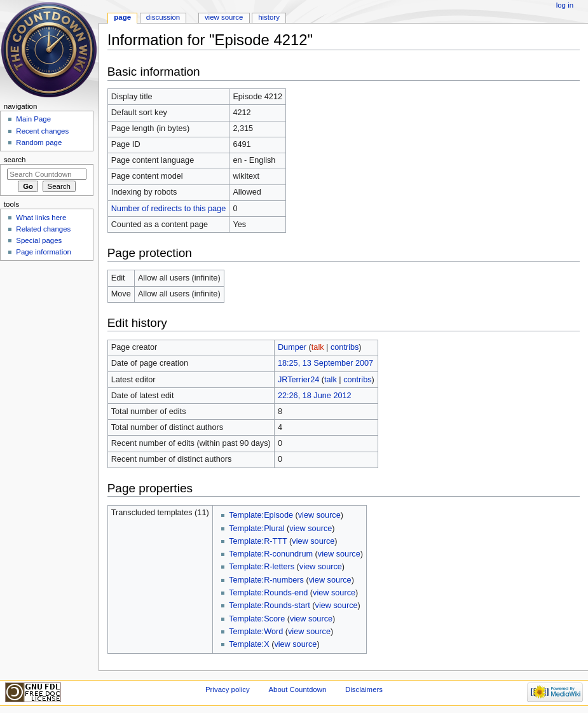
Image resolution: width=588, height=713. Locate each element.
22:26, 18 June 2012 (315, 396)
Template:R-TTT (258, 541)
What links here (41, 218)
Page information (44, 252)
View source (224, 17)
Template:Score (257, 619)
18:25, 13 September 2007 (325, 363)
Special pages (39, 240)
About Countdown (297, 689)
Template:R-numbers (266, 580)
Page (122, 17)
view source (319, 515)
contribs (345, 347)
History (269, 17)
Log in (565, 5)
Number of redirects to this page (169, 209)
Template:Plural (256, 529)
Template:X (249, 644)
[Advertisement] (46, 360)
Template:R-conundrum (271, 554)
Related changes (43, 229)
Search (15, 160)
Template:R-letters (262, 567)
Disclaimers (364, 689)
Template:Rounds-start (270, 606)
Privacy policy (228, 689)
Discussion (163, 17)
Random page (39, 142)
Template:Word (256, 632)
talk (318, 347)
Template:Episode (261, 515)
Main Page (33, 119)
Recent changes (42, 131)
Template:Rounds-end (268, 593)
